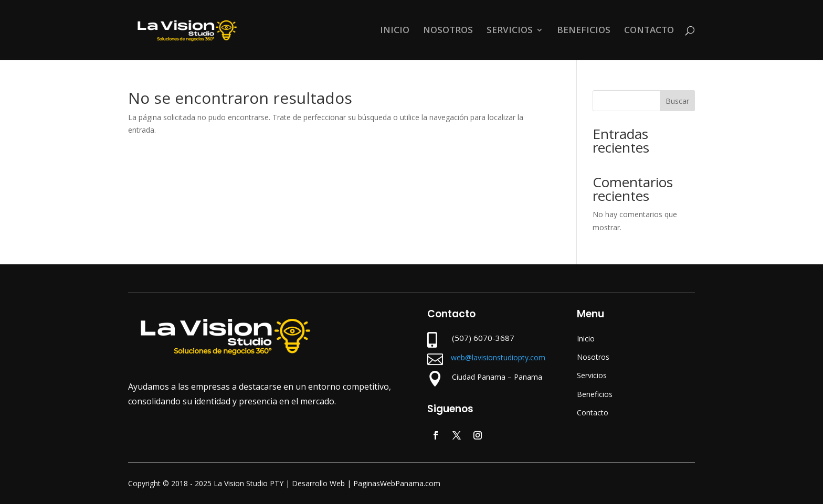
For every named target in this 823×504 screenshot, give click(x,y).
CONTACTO (649, 31)
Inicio (586, 339)
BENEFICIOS (584, 31)
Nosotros (593, 357)
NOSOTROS (448, 31)
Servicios (592, 375)
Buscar (677, 101)
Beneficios (595, 394)
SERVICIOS (510, 31)
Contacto (593, 412)
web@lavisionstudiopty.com (498, 357)
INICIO (395, 31)
